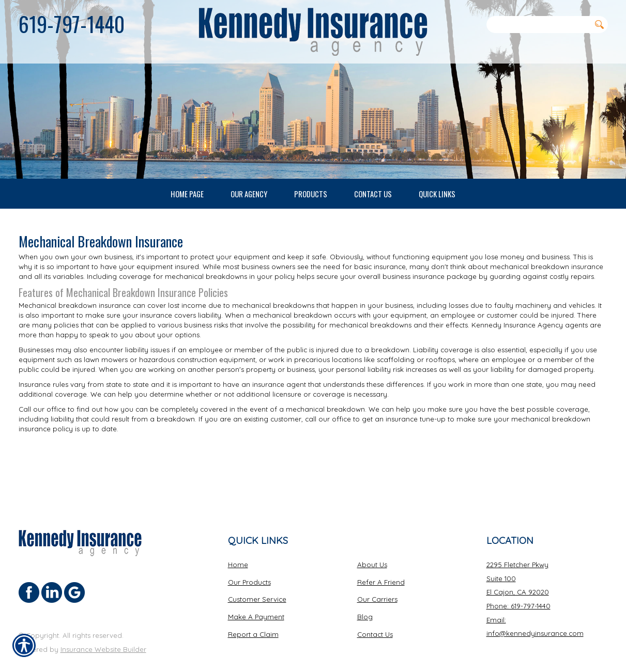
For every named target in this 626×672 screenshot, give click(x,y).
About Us (372, 542)
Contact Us (375, 612)
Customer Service (257, 576)
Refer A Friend (381, 559)
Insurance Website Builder (103, 627)
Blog (365, 594)
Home (238, 542)
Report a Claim (253, 612)
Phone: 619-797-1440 (518, 583)
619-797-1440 (72, 24)
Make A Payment (256, 594)
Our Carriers (377, 576)
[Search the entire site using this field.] (539, 24)
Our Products (249, 559)
